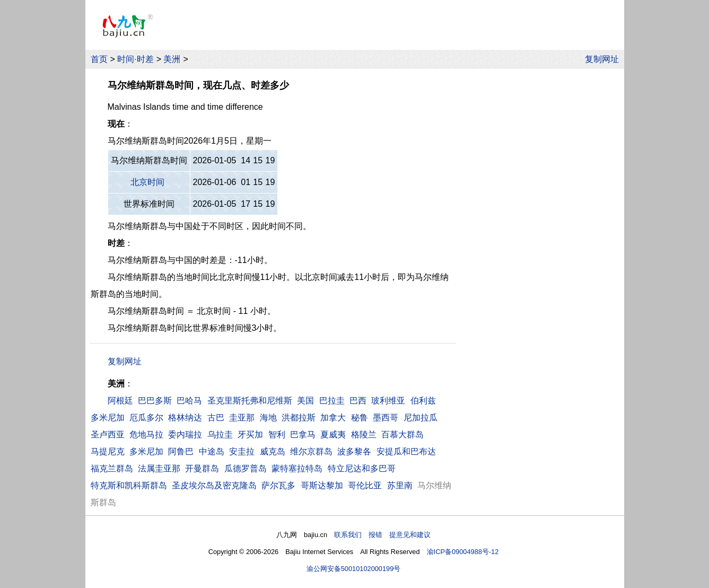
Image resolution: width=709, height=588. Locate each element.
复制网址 (605, 59)
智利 (277, 435)
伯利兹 (423, 401)
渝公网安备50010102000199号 (354, 569)
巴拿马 (303, 435)
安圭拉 (242, 451)
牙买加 (250, 435)
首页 (99, 59)
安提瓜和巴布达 (406, 451)
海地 (268, 418)
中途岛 (212, 451)
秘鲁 (360, 418)
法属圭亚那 (159, 468)
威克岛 (273, 451)
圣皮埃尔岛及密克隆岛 (214, 485)
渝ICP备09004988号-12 (463, 552)
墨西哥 (386, 418)
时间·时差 (135, 59)
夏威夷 (333, 435)
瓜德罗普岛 (246, 468)
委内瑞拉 (185, 435)
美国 (305, 401)
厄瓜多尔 (146, 418)
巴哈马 (189, 401)
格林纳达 (185, 418)
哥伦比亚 (365, 485)
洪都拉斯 (299, 418)
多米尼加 (108, 418)
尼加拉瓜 (421, 418)
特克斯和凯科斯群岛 (129, 485)
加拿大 (333, 418)
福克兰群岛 (112, 468)
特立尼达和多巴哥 (362, 468)
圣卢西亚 (108, 435)
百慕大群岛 (402, 435)
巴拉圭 (332, 401)
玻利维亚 (388, 401)
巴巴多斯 (155, 401)
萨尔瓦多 (278, 485)
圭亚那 (242, 418)
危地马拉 (146, 435)
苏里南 (400, 485)
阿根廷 (120, 401)
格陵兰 (364, 435)
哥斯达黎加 (322, 485)
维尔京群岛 (311, 451)
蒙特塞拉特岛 (297, 468)
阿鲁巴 (181, 451)
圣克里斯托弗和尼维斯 (250, 401)
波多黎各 (354, 451)
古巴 (216, 418)
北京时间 (147, 182)
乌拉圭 (220, 435)
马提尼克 (108, 451)
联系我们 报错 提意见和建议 (382, 535)
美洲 (172, 59)
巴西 (358, 401)
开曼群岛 (202, 468)
